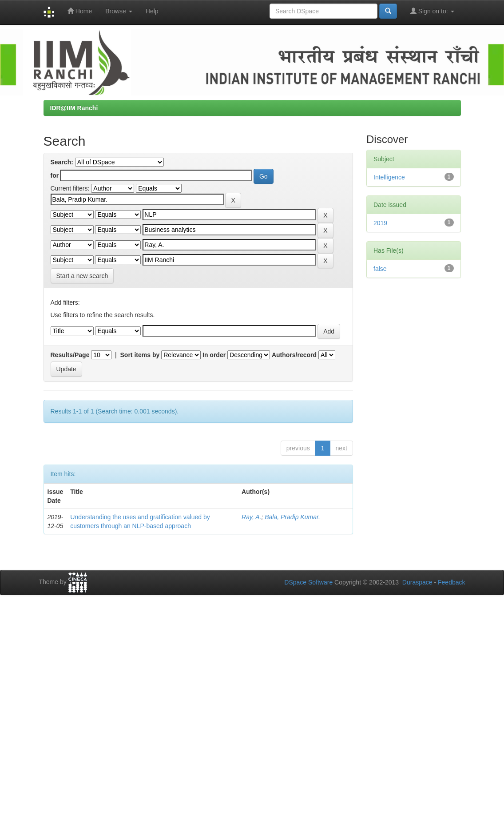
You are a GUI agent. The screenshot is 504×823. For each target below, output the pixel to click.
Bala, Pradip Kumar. (292, 517)
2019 (380, 223)
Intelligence (389, 177)
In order (214, 355)
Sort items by (140, 355)
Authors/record (294, 355)
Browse (119, 11)
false (380, 269)
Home (80, 11)
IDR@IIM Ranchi (74, 108)
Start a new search (82, 276)
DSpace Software (308, 582)
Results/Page (70, 355)
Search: (62, 162)
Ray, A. (251, 517)
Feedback (451, 582)
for (55, 175)
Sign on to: (432, 11)
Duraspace (417, 582)
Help (152, 11)
